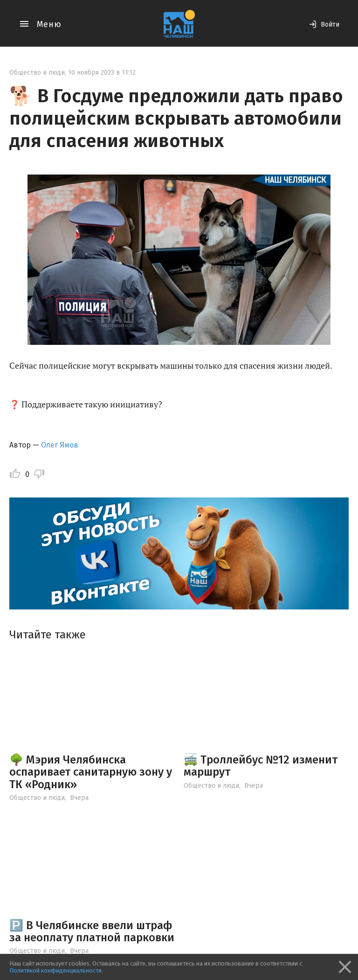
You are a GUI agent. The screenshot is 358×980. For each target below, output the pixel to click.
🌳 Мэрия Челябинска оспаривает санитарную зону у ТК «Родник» (91, 772)
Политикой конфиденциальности (55, 970)
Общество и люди (37, 73)
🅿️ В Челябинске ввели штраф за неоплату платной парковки (92, 931)
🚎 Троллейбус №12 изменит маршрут (261, 766)
